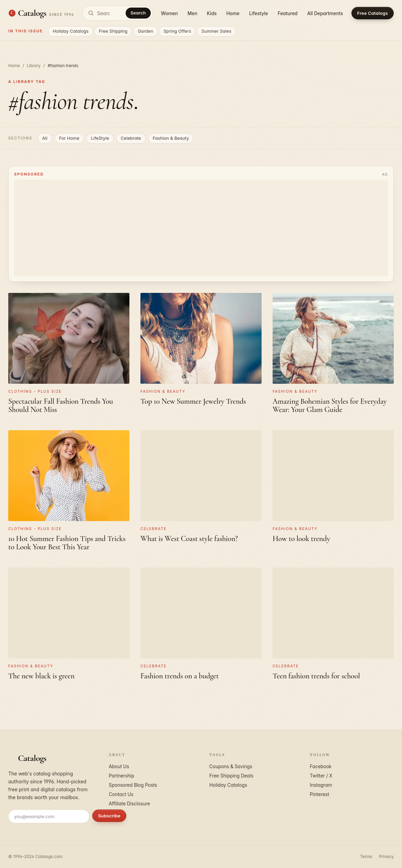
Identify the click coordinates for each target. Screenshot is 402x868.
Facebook (321, 766)
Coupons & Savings (231, 766)
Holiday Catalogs (71, 31)
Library (34, 66)
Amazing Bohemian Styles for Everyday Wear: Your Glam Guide (330, 405)
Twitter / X (321, 776)
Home (233, 13)
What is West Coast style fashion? (189, 539)
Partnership (121, 776)
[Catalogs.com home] (41, 13)
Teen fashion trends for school (316, 676)
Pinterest (319, 794)
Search (138, 13)
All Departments (325, 13)
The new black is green (41, 676)
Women (170, 13)
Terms (366, 856)
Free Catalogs (373, 13)
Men (192, 13)
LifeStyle (100, 138)
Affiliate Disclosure (129, 804)
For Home (69, 138)
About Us (119, 766)
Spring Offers (177, 31)
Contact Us (121, 794)
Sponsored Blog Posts (133, 785)
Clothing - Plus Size (35, 391)
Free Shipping (113, 31)
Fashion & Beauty (171, 138)
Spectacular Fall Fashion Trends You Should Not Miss (61, 405)
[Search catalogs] (117, 13)
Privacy (387, 856)
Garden (145, 31)
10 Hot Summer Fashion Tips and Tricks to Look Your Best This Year (67, 543)
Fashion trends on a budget (179, 676)
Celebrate (131, 138)
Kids (212, 13)
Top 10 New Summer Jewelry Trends (193, 401)
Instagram (321, 785)
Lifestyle (259, 13)
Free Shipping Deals (231, 776)
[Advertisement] (201, 228)
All (45, 138)
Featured (288, 13)
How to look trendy (301, 539)
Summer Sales (216, 31)
